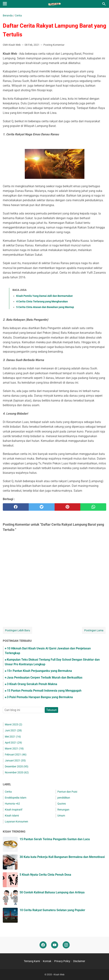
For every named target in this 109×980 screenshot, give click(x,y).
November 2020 (17, 772)
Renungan (63, 810)
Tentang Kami (32, 961)
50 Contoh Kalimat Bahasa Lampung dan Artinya (52, 892)
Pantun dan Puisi (67, 792)
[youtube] (55, 945)
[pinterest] (68, 507)
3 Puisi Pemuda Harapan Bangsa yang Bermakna (40, 697)
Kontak (47, 961)
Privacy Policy (63, 961)
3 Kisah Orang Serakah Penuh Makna (32, 684)
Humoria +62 (12, 804)
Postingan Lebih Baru (18, 630)
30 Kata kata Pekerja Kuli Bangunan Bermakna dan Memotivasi (62, 857)
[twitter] (42, 507)
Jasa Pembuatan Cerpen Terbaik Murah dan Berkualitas (45, 678)
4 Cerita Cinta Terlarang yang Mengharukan (42, 301)
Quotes (62, 804)
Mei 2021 (13, 737)
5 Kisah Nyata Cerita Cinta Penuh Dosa (45, 875)
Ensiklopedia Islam (16, 798)
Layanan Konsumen (16, 822)
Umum (61, 816)
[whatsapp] (93, 507)
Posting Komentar (54, 45)
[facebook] (16, 507)
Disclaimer (79, 961)
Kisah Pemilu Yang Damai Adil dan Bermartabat (44, 296)
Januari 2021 (15, 760)
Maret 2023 (14, 724)
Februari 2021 (16, 755)
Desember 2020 (17, 766)
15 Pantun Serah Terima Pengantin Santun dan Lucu (55, 839)
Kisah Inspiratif (14, 810)
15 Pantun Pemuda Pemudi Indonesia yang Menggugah (44, 691)
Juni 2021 (13, 730)
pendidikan (64, 798)
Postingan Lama (94, 630)
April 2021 (13, 743)
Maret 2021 (14, 749)
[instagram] (66, 945)
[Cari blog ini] (104, 4)
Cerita (8, 792)
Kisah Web (59, 975)
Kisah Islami (12, 816)
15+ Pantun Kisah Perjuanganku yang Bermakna (39, 671)
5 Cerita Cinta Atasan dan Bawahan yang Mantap (45, 307)
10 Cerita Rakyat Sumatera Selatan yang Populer (52, 910)
